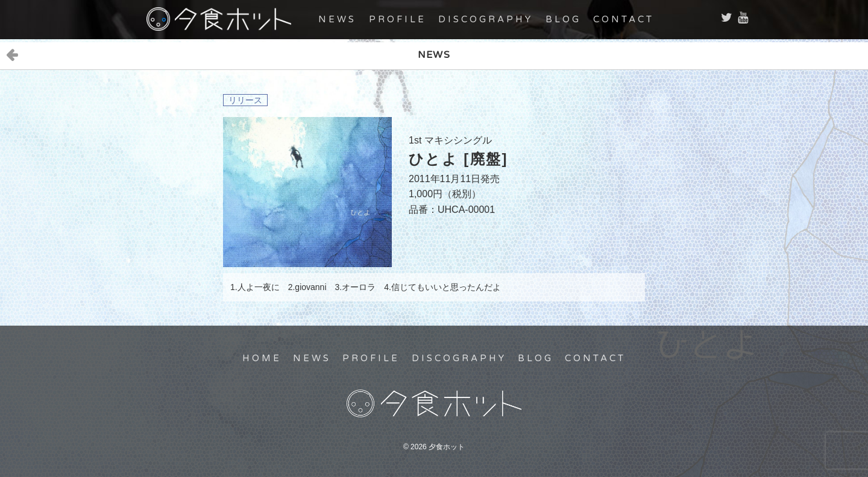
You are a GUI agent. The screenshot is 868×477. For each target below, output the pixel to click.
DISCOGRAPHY (486, 19)
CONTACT (624, 19)
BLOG (563, 19)
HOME (262, 358)
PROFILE (398, 19)
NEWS (337, 19)
